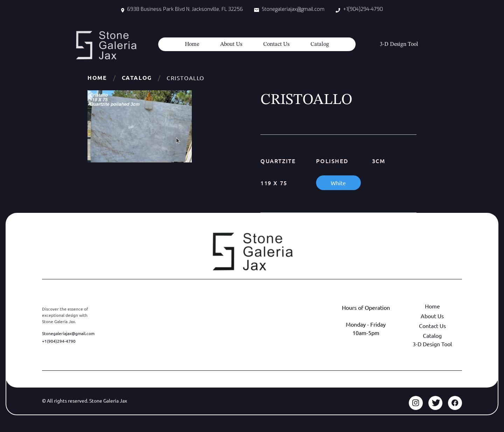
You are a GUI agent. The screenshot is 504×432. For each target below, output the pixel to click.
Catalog (320, 44)
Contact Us (276, 44)
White (338, 183)
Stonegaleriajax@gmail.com (68, 333)
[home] (106, 45)
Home (192, 44)
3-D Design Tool (432, 344)
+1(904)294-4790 (59, 341)
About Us (231, 44)
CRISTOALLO (185, 78)
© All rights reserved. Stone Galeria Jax (85, 400)
